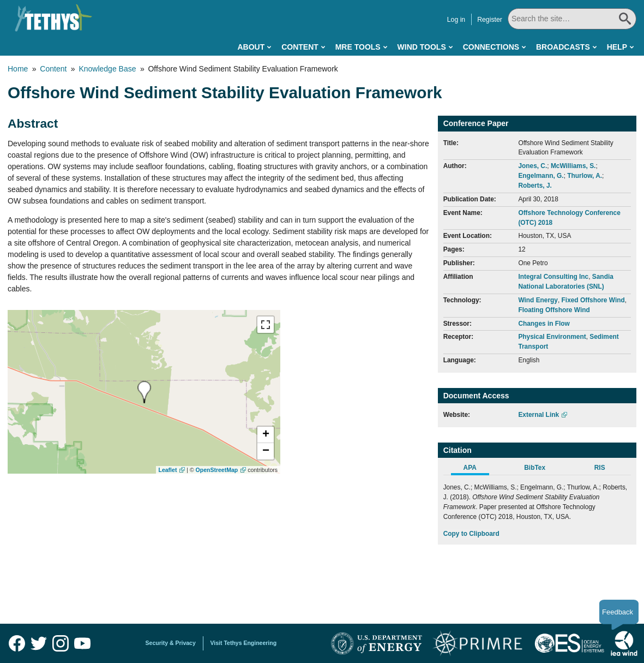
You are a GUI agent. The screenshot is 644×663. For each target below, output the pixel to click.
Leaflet (168, 470)
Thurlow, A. (585, 176)
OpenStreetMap (217, 470)
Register (490, 20)
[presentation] (144, 392)
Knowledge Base (107, 69)
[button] (266, 435)
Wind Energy (538, 300)
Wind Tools (422, 47)
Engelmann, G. (541, 176)
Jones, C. (532, 166)
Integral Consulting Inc (553, 277)
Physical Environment (552, 337)
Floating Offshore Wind (554, 310)
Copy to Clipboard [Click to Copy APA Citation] (471, 534)
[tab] (476, 469)
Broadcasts (563, 47)
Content (300, 47)
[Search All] (572, 19)
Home (18, 69)
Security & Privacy (171, 643)
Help (617, 47)
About (251, 47)
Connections (491, 47)
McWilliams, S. (573, 166)
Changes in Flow (544, 324)
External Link (538, 415)
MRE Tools (358, 47)
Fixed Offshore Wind (593, 300)
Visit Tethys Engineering (244, 643)
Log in (456, 20)
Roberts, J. (535, 186)
